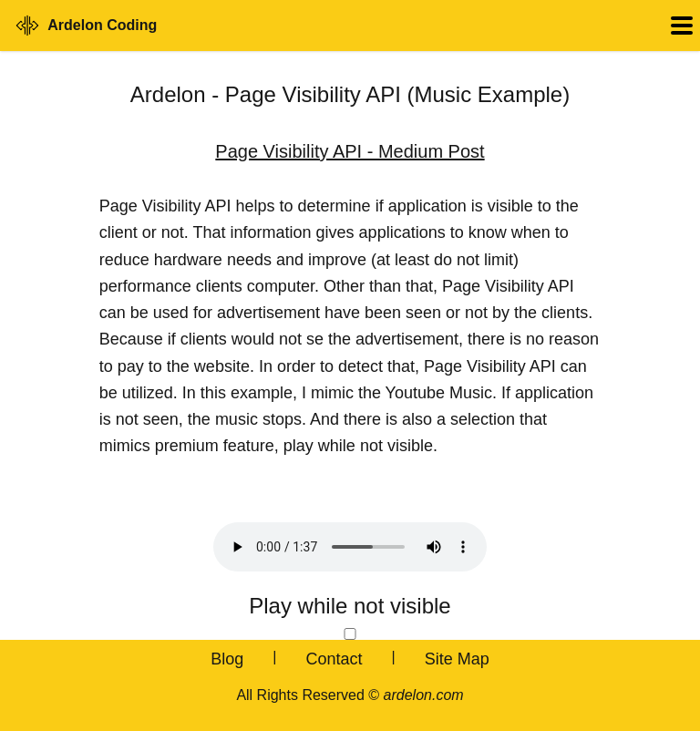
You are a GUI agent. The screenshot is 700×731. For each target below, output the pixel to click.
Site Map (457, 659)
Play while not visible (350, 606)
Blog (227, 659)
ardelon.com (424, 695)
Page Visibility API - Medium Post (350, 151)
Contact (334, 659)
